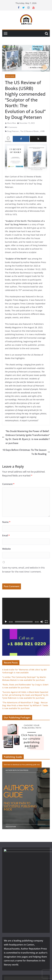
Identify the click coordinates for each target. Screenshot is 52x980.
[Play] (6, 622)
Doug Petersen (13, 131)
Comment (8, 484)
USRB (42, 131)
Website (6, 549)
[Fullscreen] (46, 622)
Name (6, 522)
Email (6, 535)
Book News (10, 76)
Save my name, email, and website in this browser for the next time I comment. (24, 570)
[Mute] (42, 622)
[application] (26, 611)
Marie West (12, 123)
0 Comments (11, 127)
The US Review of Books (29, 131)
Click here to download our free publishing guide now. (22, 765)
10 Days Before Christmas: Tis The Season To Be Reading (26, 452)
